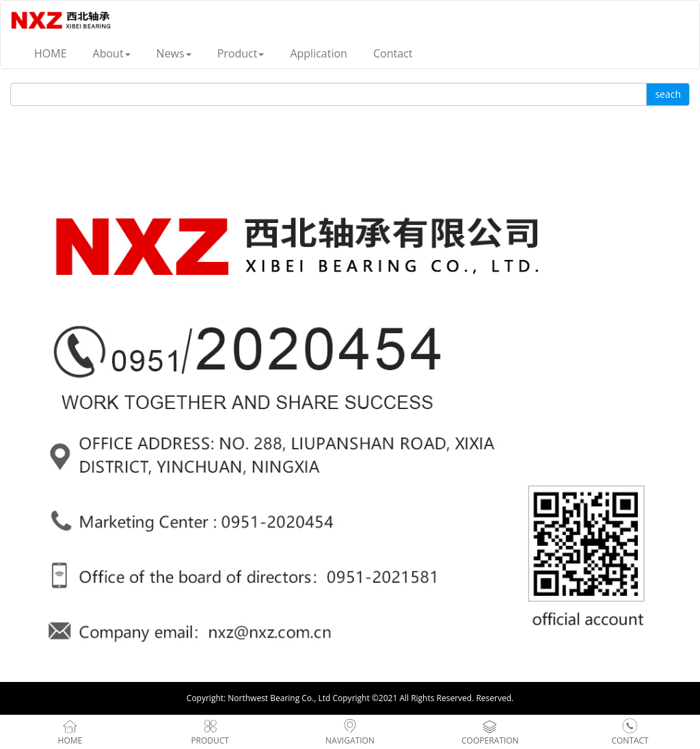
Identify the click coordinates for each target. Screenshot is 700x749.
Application (319, 53)
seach (668, 94)
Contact (393, 53)
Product (241, 53)
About (112, 53)
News (174, 53)
